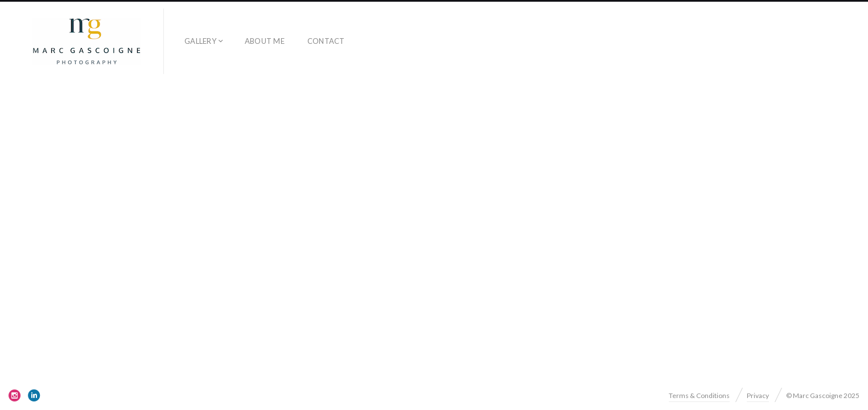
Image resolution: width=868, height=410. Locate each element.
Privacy (758, 395)
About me (265, 41)
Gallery (200, 41)
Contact (326, 41)
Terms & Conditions (699, 395)
